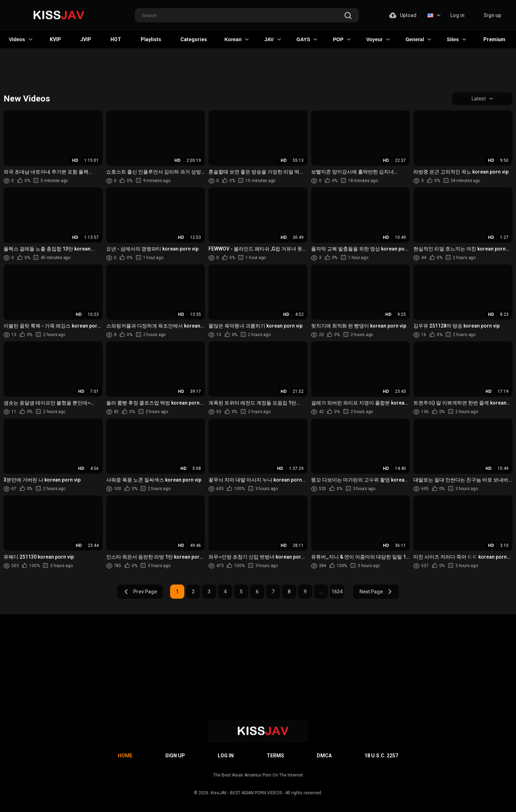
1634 (337, 592)
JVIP (86, 39)
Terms (275, 756)
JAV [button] (272, 39)
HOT (116, 39)
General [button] (418, 39)
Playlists (151, 39)
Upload (403, 15)
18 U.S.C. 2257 (381, 756)
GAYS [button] (307, 39)
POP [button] (342, 39)
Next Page (376, 592)
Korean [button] (237, 39)
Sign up (492, 15)
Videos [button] (21, 39)
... (321, 592)
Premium (494, 39)
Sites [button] (456, 39)
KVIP (55, 39)
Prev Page (140, 592)
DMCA (324, 756)
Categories (194, 39)
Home (125, 756)
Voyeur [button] (378, 39)
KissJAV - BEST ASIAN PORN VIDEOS (246, 793)
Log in (457, 15)
